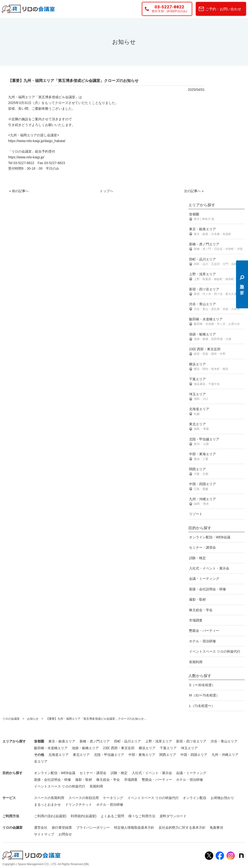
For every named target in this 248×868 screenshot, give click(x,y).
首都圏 (216, 217)
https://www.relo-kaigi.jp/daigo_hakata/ (37, 141)
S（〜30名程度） (202, 685)
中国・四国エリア (216, 487)
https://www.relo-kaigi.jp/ (26, 157)
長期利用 (196, 662)
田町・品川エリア (216, 262)
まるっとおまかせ (47, 805)
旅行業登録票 (62, 828)
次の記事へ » (194, 191)
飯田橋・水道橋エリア (216, 322)
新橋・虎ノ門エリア (216, 247)
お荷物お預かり (222, 798)
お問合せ (65, 834)
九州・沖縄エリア (216, 502)
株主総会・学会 (201, 610)
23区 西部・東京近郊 (216, 352)
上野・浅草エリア (216, 277)
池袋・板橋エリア (216, 337)
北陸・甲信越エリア (216, 442)
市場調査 (196, 620)
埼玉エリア (216, 397)
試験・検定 (197, 558)
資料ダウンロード (173, 816)
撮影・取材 (197, 599)
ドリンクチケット (79, 805)
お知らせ (33, 719)
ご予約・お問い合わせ (223, 9)
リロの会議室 (11, 719)
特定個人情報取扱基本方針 (134, 828)
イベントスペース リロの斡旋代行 (215, 651)
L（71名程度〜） (202, 706)
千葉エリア (216, 382)
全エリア (41, 761)
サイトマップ (44, 834)
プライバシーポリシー (93, 828)
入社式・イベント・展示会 (209, 568)
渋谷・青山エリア (216, 307)
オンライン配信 (195, 798)
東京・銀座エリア (216, 232)
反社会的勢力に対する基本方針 (182, 828)
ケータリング (113, 798)
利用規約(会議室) (84, 816)
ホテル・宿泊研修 (202, 641)
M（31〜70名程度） (204, 695)
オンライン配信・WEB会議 (210, 537)
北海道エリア (216, 412)
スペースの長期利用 (49, 798)
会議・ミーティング (204, 579)
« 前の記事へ (19, 191)
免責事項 (216, 828)
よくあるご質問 (112, 816)
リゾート (196, 514)
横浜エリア (216, 367)
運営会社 (41, 828)
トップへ (106, 191)
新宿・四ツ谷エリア (216, 292)
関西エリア (216, 472)
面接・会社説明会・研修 (208, 589)
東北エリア (216, 427)
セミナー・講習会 (202, 547)
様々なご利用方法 (142, 816)
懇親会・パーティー (204, 631)
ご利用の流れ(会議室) (50, 816)
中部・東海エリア (216, 457)
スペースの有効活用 (84, 798)
